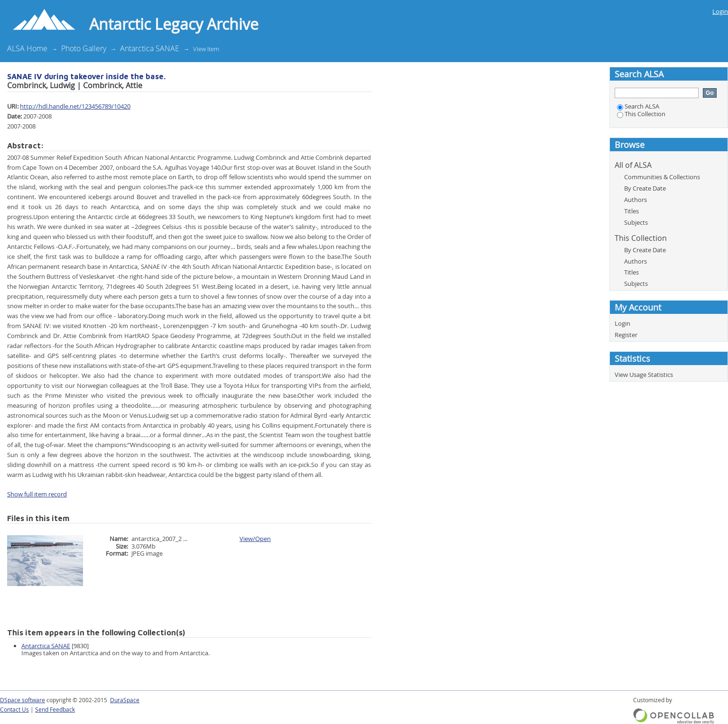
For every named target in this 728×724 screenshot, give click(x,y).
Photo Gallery (84, 48)
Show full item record (37, 494)
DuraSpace (125, 700)
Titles (631, 211)
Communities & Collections (662, 177)
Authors (636, 200)
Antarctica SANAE (150, 48)
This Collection (641, 114)
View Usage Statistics (644, 375)
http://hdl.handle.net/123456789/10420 (75, 106)
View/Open (255, 539)
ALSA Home (27, 48)
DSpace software (23, 700)
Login (720, 11)
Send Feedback (55, 710)
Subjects (636, 222)
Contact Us (14, 710)
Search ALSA (638, 106)
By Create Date (645, 188)
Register (626, 335)
